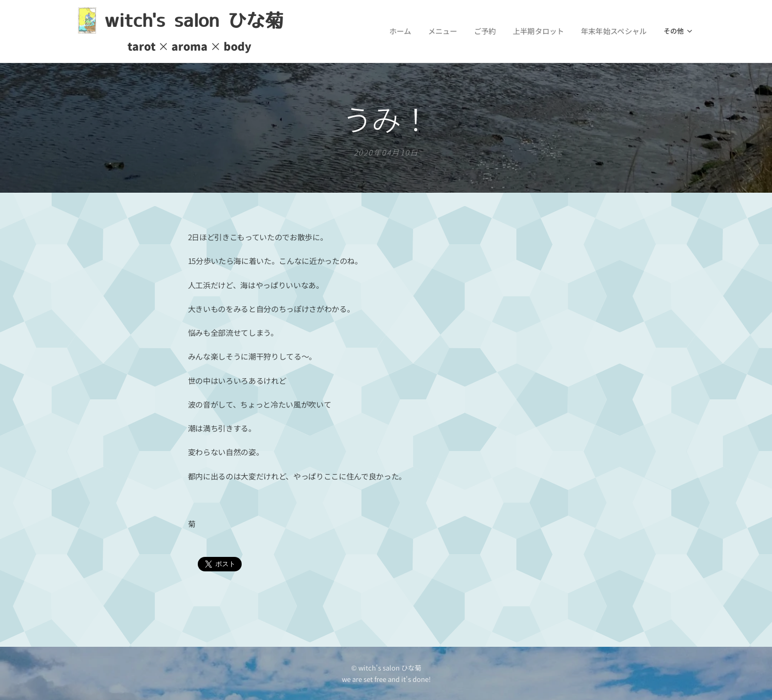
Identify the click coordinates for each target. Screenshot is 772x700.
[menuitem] (337, 32)
